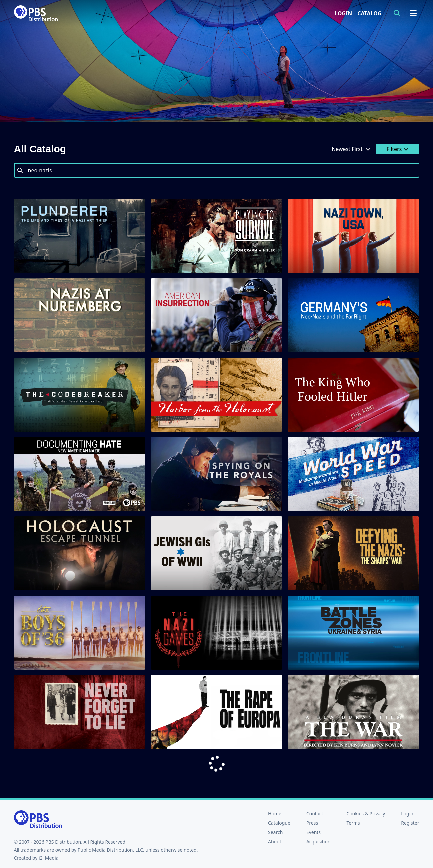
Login (343, 13)
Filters (398, 149)
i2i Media (49, 858)
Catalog (369, 13)
